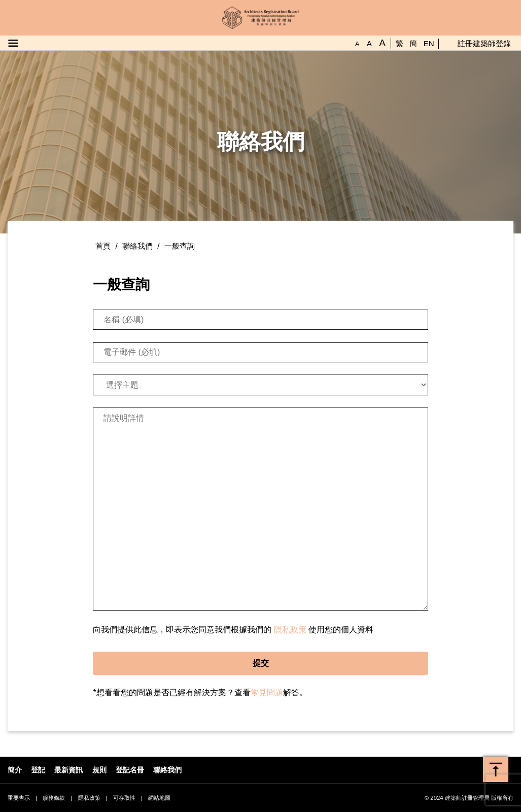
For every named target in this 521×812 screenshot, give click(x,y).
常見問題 (267, 692)
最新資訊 (68, 770)
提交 (261, 663)
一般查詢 (180, 246)
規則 (99, 770)
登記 (38, 770)
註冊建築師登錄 (484, 43)
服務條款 (54, 798)
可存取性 (124, 798)
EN (429, 43)
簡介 (15, 770)
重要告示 (19, 798)
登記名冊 (130, 770)
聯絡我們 (137, 246)
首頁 (103, 246)
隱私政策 (290, 630)
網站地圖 (159, 798)
